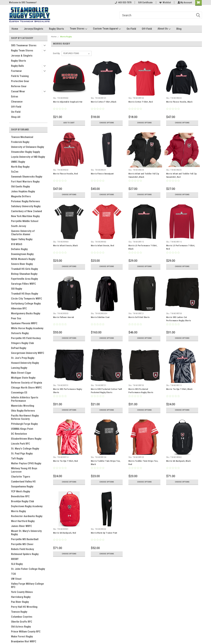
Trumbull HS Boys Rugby (25, 294)
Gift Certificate (145, 2)
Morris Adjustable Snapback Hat (68, 102)
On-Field (131, 29)
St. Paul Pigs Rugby (22, 454)
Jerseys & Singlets (22, 56)
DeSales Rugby (19, 249)
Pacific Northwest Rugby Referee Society (25, 417)
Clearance (17, 102)
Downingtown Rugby (22, 254)
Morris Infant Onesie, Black (65, 246)
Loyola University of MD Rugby (28, 157)
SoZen (15, 172)
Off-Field (147, 29)
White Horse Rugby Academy (27, 328)
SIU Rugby (17, 289)
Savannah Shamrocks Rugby (27, 177)
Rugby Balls (17, 66)
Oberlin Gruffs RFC (22, 622)
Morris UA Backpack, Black (178, 461)
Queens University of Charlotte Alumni (23, 233)
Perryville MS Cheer (22, 544)
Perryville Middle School (25, 221)
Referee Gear (19, 86)
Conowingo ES (19, 393)
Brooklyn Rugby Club (23, 501)
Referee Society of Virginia (27, 383)
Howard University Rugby (25, 363)
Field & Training (20, 76)
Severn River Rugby (22, 264)
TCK (13, 574)
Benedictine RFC (20, 496)
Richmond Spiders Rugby (25, 554)
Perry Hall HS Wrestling (24, 607)
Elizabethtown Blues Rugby (26, 439)
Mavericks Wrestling (23, 406)
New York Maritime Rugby (25, 216)
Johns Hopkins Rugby (23, 191)
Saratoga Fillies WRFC (23, 284)
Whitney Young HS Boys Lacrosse (24, 470)
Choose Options (107, 123)
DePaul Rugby (19, 348)
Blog (179, 29)
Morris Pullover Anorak (63, 317)
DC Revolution (19, 434)
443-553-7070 (123, 2)
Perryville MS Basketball (25, 539)
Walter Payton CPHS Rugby (26, 463)
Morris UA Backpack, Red (64, 533)
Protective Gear (20, 81)
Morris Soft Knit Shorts (139, 317)
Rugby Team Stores (22, 51)
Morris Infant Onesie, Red (102, 246)
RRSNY (15, 559)
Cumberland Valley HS (23, 482)
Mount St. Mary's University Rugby (26, 533)
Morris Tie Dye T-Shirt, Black (179, 389)
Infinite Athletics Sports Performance (25, 399)
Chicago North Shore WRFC (26, 388)
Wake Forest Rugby (22, 637)
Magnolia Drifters (21, 196)
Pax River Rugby (20, 602)
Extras (15, 97)
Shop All (16, 117)
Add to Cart (69, 123)
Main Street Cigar (21, 373)
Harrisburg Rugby (21, 597)
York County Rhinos (22, 592)
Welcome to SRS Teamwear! (23, 2)
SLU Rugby (17, 564)
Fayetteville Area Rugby (24, 279)
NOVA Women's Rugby (23, 259)
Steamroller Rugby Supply (25, 152)
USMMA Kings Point (22, 429)
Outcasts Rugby (20, 333)
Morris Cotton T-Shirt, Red (141, 102)
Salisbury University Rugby (26, 206)
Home (15, 29)
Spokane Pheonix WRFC (24, 323)
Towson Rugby (19, 612)
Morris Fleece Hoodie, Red (65, 174)
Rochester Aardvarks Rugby (27, 516)
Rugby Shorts (56, 29)
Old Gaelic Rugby (20, 187)
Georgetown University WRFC (28, 353)
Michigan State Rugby (23, 378)
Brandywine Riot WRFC (24, 641)
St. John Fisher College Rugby (28, 569)
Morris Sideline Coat (100, 317)
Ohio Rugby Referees (23, 411)
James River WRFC (22, 526)
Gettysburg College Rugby (26, 304)
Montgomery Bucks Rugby (26, 313)
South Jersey (19, 226)
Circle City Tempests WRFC (27, 299)
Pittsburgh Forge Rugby (24, 424)
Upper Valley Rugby (22, 239)
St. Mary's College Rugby (25, 449)
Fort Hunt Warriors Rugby (25, 182)
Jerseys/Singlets (34, 29)
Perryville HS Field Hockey (26, 338)
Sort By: (57, 53)
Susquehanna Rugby (22, 487)
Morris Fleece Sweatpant (102, 174)
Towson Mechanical (22, 137)
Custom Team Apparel (107, 29)
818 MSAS (17, 244)
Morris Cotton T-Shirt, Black (103, 102)
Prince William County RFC (26, 632)
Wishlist (165, 2)
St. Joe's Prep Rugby (23, 358)
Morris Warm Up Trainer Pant (104, 533)
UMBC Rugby (18, 162)
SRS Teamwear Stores (24, 45)
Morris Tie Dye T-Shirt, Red (65, 461)
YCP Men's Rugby (21, 491)
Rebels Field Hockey (23, 549)
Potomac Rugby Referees (25, 201)
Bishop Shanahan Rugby (24, 274)
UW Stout (16, 579)
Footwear (16, 71)
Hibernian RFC (19, 308)
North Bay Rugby (20, 167)
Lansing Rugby (19, 368)
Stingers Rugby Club (22, 343)
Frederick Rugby (20, 142)
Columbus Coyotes (22, 617)
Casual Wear (18, 91)
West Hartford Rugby (23, 521)
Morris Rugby (18, 511)
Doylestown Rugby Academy (27, 506)
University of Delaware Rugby (28, 147)
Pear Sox (16, 318)
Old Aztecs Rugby (21, 627)
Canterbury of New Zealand (26, 211)
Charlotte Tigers (21, 477)
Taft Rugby (17, 458)
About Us (164, 29)
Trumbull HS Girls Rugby (24, 269)
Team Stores (78, 29)
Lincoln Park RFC (21, 444)
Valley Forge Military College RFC (27, 585)
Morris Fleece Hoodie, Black (179, 102)
